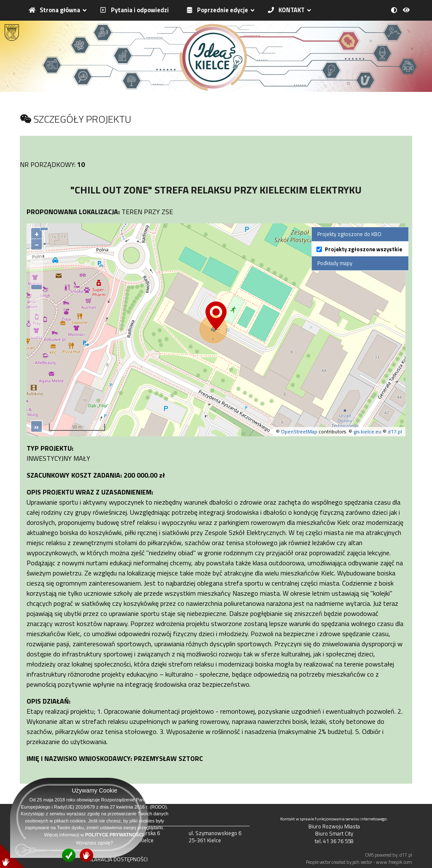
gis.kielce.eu (367, 431)
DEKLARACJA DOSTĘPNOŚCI (115, 859)
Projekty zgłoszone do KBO (349, 234)
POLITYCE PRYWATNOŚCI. (115, 835)
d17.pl (395, 431)
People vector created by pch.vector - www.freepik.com (359, 862)
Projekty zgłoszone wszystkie (363, 249)
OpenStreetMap (299, 431)
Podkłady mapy (335, 263)
